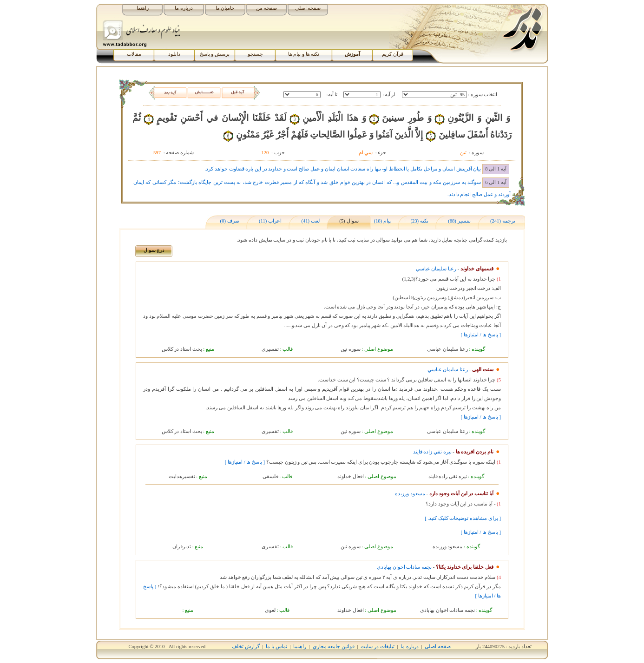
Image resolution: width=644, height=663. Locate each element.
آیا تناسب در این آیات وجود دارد (461, 494)
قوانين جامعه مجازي (334, 647)
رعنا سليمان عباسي (436, 269)
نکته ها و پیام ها (304, 54)
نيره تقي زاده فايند (432, 452)
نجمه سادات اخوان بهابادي (404, 567)
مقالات (134, 54)
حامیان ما (225, 8)
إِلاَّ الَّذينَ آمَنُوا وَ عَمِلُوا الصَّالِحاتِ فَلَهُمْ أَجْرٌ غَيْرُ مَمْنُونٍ (329, 135)
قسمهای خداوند (477, 269)
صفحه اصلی (308, 8)
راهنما (143, 8)
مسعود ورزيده (410, 494)
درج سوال (154, 250)
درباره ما (184, 8)
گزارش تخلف (246, 647)
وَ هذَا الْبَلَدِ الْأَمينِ (334, 118)
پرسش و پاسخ (215, 54)
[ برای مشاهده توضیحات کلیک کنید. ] (463, 518)
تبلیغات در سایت (377, 647)
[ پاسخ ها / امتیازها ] (481, 335)
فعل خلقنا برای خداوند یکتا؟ (465, 567)
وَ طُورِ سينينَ (407, 118)
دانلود (174, 54)
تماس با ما (276, 647)
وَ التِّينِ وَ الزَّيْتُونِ (479, 118)
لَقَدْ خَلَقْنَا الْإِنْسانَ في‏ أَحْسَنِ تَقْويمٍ (222, 118)
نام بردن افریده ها (475, 452)
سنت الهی (483, 370)
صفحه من (266, 8)
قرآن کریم (393, 54)
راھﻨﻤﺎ (300, 647)
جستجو (255, 54)
